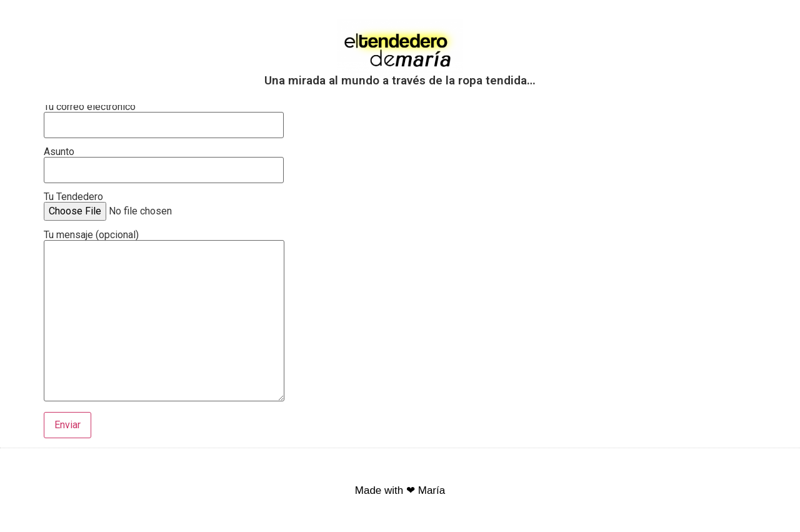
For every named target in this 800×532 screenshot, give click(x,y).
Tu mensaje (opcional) (164, 317)
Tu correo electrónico (164, 116)
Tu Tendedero (139, 204)
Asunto (164, 161)
